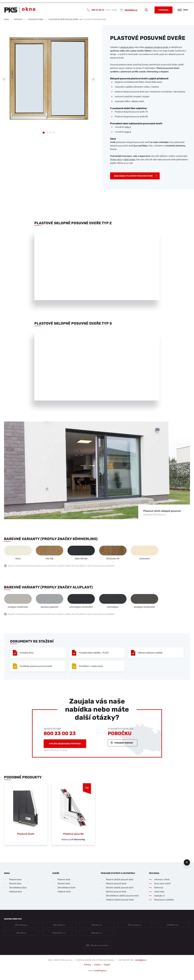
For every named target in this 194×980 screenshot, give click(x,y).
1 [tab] (44, 133)
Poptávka (163, 10)
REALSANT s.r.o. (59, 933)
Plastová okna (15, 880)
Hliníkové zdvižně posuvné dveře (120, 900)
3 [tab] (50, 133)
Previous (4, 79)
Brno (120, 160)
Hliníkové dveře (64, 892)
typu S (128, 132)
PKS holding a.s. (21, 925)
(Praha (113, 160)
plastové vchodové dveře (156, 47)
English (107, 965)
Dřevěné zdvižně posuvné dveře (120, 888)
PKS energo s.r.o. (135, 925)
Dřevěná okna (15, 884)
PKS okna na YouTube (99, 945)
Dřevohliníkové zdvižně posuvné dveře (122, 896)
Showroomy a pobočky (164, 900)
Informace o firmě (162, 880)
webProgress (101, 971)
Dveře (56, 873)
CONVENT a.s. (173, 925)
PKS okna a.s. (97, 925)
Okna (7, 873)
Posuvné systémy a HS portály (118, 873)
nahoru (187, 862)
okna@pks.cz (131, 10)
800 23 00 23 (98, 10)
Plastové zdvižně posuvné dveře (120, 880)
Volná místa (159, 892)
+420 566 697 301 (126, 960)
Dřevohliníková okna (18, 888)
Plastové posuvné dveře (116, 884)
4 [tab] (54, 133)
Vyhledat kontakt (124, 743)
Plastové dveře (64, 880)
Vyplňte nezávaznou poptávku (65, 744)
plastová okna (127, 47)
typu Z (128, 127)
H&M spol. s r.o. (97, 933)
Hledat (146, 10)
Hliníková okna (15, 892)
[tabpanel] (49, 78)
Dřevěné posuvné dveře (116, 892)
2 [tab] (47, 133)
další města (129, 160)
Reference (159, 888)
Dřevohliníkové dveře (66, 888)
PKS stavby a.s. (59, 925)
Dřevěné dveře (64, 884)
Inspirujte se (159, 896)
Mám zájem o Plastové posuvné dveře (133, 176)
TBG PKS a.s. (21, 933)
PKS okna (154, 873)
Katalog (87, 965)
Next (93, 79)
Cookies (97, 965)
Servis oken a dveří (162, 884)
